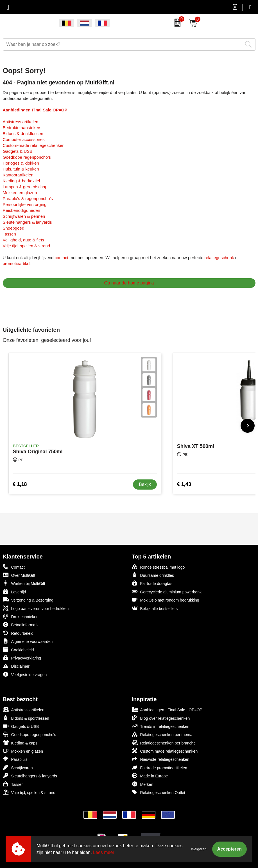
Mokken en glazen (20, 193)
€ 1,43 (184, 484)
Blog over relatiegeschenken (161, 718)
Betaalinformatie (21, 624)
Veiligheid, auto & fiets (24, 240)
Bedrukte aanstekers (22, 128)
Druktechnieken (21, 616)
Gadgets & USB (18, 151)
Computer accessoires (24, 139)
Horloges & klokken (21, 163)
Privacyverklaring (22, 658)
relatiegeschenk (219, 258)
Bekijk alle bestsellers (155, 608)
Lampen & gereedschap (25, 187)
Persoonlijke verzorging (25, 204)
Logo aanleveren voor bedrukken (36, 608)
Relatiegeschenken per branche (164, 743)
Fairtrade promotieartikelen (159, 767)
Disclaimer (16, 666)
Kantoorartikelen (18, 175)
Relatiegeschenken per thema (162, 734)
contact (62, 258)
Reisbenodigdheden (21, 210)
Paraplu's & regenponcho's (28, 199)
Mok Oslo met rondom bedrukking (166, 600)
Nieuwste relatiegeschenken (161, 759)
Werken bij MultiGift (24, 583)
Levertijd (14, 592)
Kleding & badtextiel (21, 181)
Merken (143, 784)
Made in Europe (150, 776)
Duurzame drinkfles (153, 575)
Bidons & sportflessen (26, 718)
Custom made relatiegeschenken (165, 751)
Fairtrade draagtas (152, 583)
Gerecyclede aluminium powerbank (167, 592)
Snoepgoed (14, 228)
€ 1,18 (20, 484)
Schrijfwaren (18, 767)
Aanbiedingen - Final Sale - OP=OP (167, 709)
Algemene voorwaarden (28, 641)
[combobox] (123, 44)
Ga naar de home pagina (129, 283)
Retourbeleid (18, 633)
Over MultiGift (19, 575)
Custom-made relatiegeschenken (34, 145)
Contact (14, 567)
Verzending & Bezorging (28, 600)
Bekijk (145, 484)
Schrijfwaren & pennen (24, 216)
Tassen (10, 234)
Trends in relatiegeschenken (161, 726)
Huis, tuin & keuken (21, 169)
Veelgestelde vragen (25, 674)
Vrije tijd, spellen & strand (27, 246)
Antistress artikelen (21, 122)
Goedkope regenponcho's (27, 157)
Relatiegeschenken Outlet (159, 792)
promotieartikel (17, 263)
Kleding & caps (20, 743)
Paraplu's (15, 759)
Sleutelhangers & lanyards (27, 222)
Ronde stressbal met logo (158, 567)
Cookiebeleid (18, 650)
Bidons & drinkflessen (23, 134)
